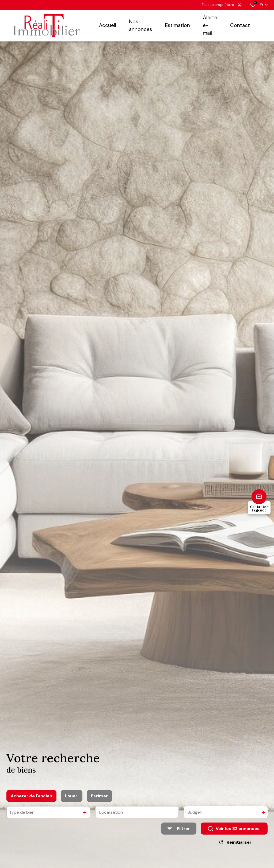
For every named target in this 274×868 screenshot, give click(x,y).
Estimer (99, 799)
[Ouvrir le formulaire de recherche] (179, 832)
